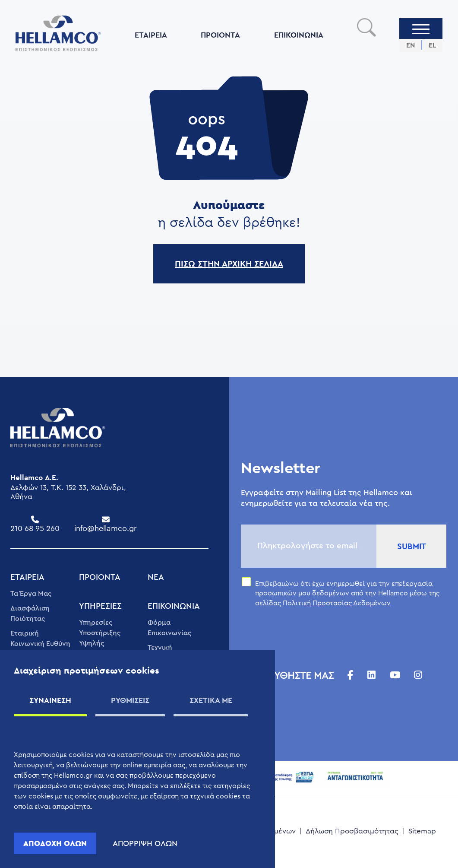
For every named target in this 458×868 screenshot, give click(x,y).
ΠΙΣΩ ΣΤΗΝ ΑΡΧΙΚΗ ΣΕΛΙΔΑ (229, 264)
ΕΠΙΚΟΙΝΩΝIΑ (299, 35)
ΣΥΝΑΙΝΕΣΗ (50, 700)
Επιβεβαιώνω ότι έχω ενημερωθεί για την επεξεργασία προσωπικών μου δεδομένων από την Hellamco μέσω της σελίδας (347, 593)
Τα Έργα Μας (31, 594)
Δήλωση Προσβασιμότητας (352, 831)
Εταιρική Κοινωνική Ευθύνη (40, 639)
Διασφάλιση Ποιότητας (30, 614)
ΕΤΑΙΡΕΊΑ (151, 35)
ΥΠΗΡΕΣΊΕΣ (100, 606)
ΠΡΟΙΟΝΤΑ (220, 35)
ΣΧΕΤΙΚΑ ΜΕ (211, 700)
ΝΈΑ (156, 577)
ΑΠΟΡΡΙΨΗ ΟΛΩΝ (145, 843)
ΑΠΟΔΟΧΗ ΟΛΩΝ (55, 843)
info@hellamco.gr (106, 528)
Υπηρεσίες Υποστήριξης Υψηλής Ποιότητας (100, 638)
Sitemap (422, 831)
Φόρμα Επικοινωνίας (169, 628)
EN (411, 45)
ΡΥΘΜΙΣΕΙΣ (130, 700)
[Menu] (421, 29)
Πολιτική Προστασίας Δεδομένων (337, 603)
